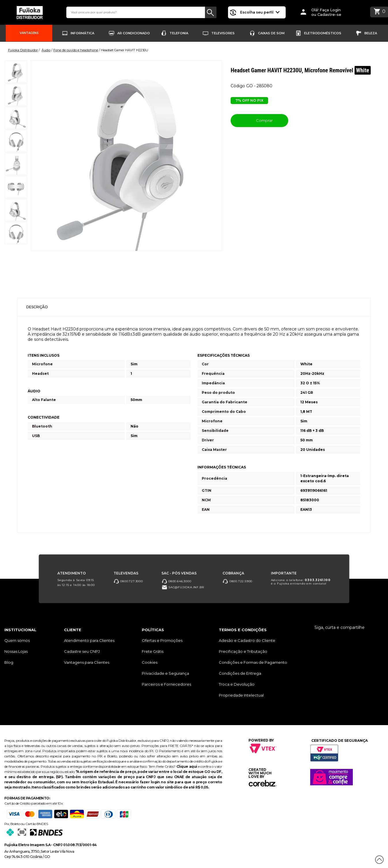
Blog (9, 662)
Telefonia (179, 33)
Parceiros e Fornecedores (166, 684)
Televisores (223, 33)
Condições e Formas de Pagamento (253, 662)
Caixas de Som (271, 33)
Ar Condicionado (134, 33)
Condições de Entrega (240, 673)
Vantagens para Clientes (87, 662)
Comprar (260, 120)
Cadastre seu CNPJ (82, 651)
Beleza (371, 33)
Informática (82, 33)
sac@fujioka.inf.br (183, 587)
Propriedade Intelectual (241, 695)
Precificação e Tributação (243, 651)
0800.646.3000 (176, 581)
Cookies (150, 662)
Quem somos (17, 640)
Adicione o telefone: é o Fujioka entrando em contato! (301, 581)
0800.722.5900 (237, 581)
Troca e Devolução (237, 684)
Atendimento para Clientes (89, 640)
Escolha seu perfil (260, 12)
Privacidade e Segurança (165, 673)
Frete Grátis (153, 651)
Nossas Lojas (16, 651)
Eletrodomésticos (323, 33)
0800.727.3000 (128, 581)
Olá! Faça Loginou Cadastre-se (326, 12)
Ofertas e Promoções (162, 640)
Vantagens (29, 33)
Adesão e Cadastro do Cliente (247, 640)
